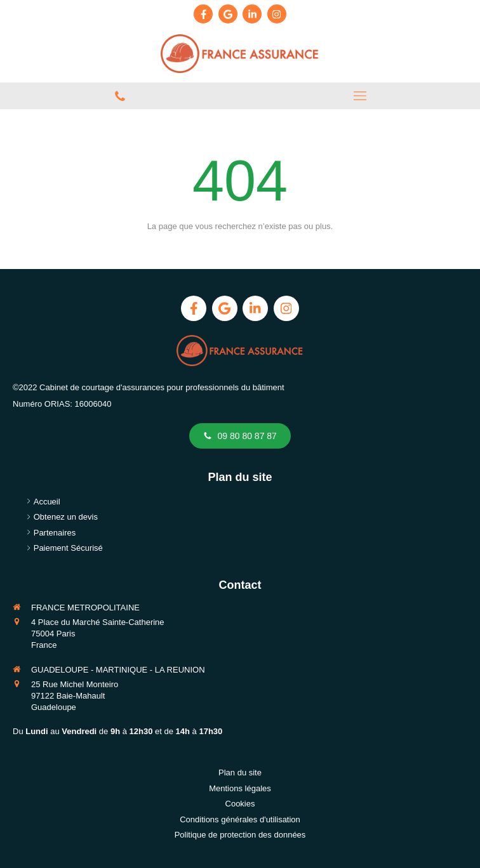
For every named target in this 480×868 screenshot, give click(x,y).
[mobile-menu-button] (360, 96)
